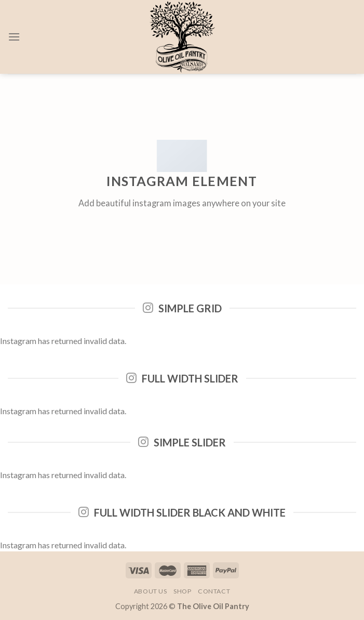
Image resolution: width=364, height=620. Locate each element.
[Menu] (14, 37)
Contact (214, 591)
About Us (151, 591)
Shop (182, 591)
